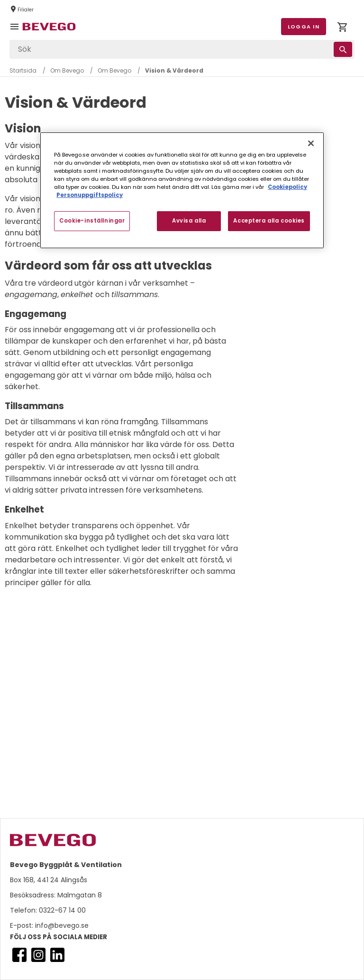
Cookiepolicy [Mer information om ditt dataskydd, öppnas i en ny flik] (287, 187)
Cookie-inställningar (92, 221)
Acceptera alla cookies (269, 221)
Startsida (23, 70)
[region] (182, 190)
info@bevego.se (61, 925)
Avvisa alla (189, 221)
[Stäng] (311, 143)
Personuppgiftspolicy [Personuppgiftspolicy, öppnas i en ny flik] (90, 195)
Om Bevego (67, 70)
